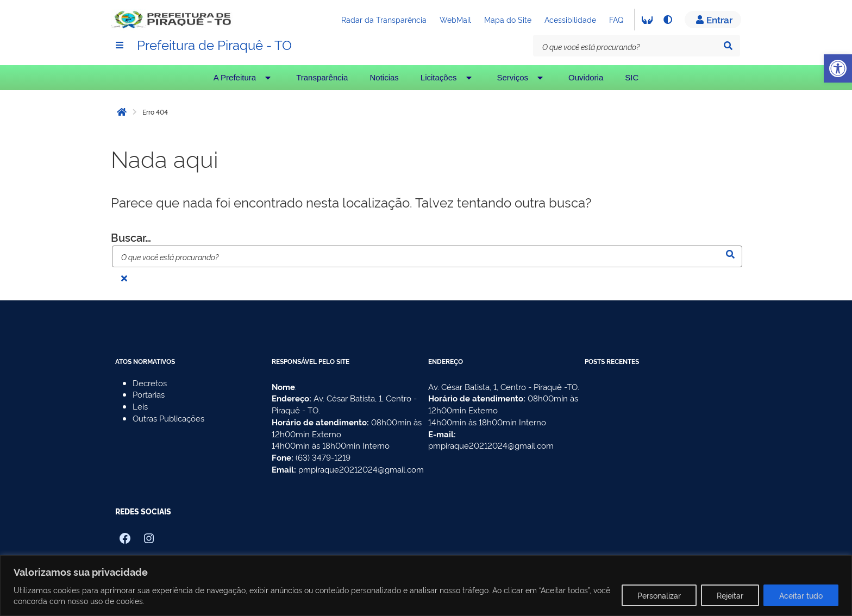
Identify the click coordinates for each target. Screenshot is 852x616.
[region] (426, 586)
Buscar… (131, 237)
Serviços (522, 78)
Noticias (384, 77)
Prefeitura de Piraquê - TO (214, 44)
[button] (838, 68)
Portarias (149, 394)
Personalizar (659, 595)
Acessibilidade (570, 19)
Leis (140, 406)
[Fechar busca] (124, 278)
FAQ (616, 19)
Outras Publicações (168, 418)
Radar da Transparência (384, 19)
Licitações (448, 78)
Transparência (322, 77)
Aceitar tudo (801, 595)
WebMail (455, 19)
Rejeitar (730, 595)
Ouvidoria (586, 77)
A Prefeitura (244, 78)
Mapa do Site (508, 19)
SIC (632, 77)
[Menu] (120, 45)
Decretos (150, 383)
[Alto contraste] (667, 20)
